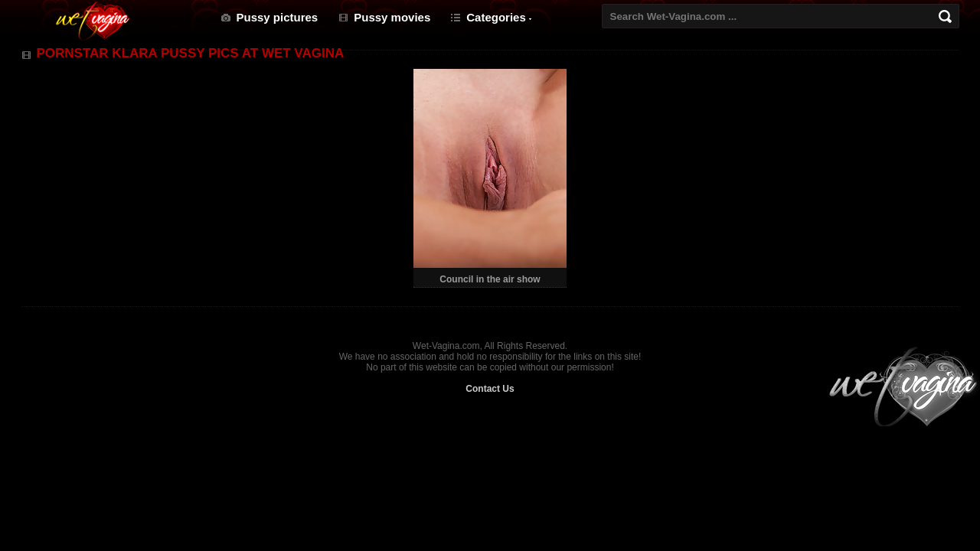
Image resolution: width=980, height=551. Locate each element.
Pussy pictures (278, 17)
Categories (496, 17)
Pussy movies (392, 17)
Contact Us (490, 389)
